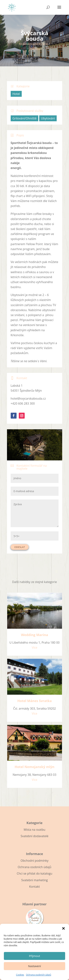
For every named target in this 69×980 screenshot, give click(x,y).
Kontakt (35, 887)
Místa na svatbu (34, 830)
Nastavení (34, 966)
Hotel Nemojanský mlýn (34, 767)
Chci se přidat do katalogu (34, 873)
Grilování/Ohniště (25, 118)
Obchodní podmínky (34, 861)
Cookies (20, 975)
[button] (63, 928)
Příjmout (34, 956)
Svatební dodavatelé (34, 836)
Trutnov (34, 49)
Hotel (16, 94)
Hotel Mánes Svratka (34, 701)
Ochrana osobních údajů (39, 975)
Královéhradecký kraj (33, 44)
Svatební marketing (34, 880)
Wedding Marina (34, 635)
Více (34, 647)
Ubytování (48, 118)
